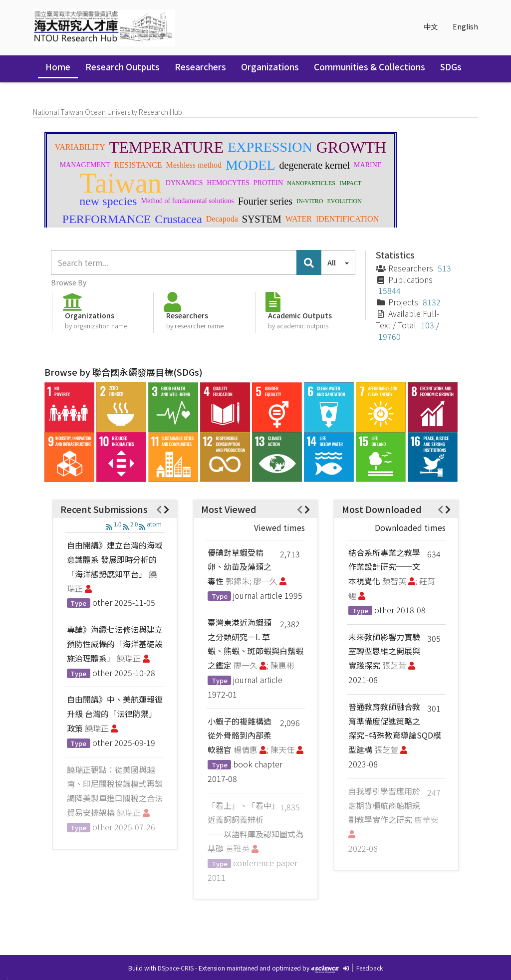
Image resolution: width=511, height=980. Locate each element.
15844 (389, 290)
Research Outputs (123, 67)
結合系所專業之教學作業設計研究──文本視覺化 (384, 567)
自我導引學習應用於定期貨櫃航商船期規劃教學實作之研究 (384, 805)
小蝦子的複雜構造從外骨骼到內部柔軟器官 (240, 735)
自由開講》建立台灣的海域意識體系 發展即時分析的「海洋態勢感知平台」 (115, 559)
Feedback (370, 968)
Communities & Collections (370, 67)
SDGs (451, 67)
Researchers (200, 67)
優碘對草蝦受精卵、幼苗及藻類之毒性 (240, 567)
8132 (432, 302)
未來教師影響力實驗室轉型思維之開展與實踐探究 (384, 651)
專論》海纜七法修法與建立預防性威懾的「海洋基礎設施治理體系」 (115, 644)
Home (58, 67)
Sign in (455, 90)
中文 (431, 26)
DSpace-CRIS (176, 968)
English (465, 26)
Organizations (270, 67)
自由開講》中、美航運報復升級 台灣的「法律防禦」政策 (115, 714)
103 (427, 325)
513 (444, 268)
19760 (389, 336)
